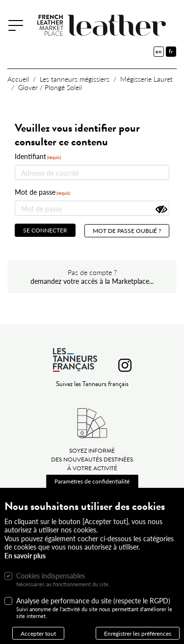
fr (171, 51)
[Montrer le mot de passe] (161, 209)
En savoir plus (25, 565)
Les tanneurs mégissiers (75, 79)
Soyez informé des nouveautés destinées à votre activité (92, 460)
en (158, 51)
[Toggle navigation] (19, 25)
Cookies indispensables (51, 585)
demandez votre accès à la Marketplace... (92, 281)
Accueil (18, 79)
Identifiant (30, 157)
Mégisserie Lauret (146, 79)
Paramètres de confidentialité (92, 490)
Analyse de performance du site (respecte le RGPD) (93, 610)
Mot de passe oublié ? (127, 230)
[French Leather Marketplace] (103, 25)
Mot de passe (35, 192)
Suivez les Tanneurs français (92, 384)
